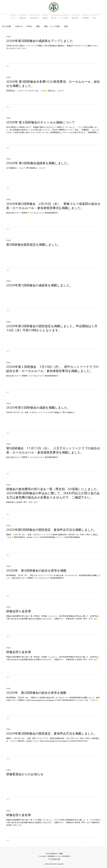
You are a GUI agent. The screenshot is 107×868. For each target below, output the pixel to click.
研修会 (29, 26)
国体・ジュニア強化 (52, 26)
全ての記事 (7, 26)
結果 (66, 26)
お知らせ (19, 26)
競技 (38, 26)
